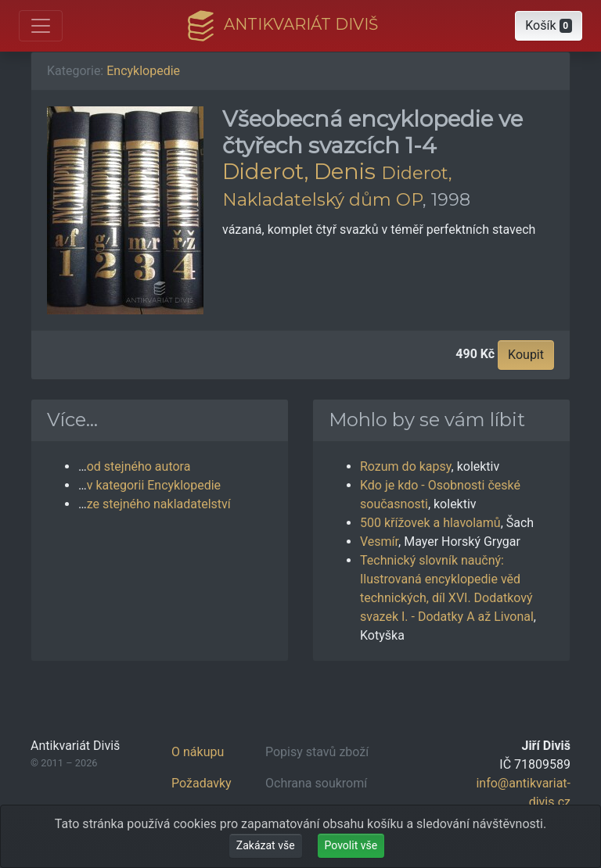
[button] (549, 26)
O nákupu (198, 752)
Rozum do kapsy (406, 466)
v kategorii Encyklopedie (154, 485)
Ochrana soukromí (316, 783)
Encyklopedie (143, 71)
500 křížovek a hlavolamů (430, 523)
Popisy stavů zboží (317, 752)
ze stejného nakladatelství (159, 504)
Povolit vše (351, 845)
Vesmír (379, 542)
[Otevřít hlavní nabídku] (41, 26)
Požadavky (202, 783)
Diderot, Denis (299, 171)
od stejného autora (139, 466)
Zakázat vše (266, 845)
